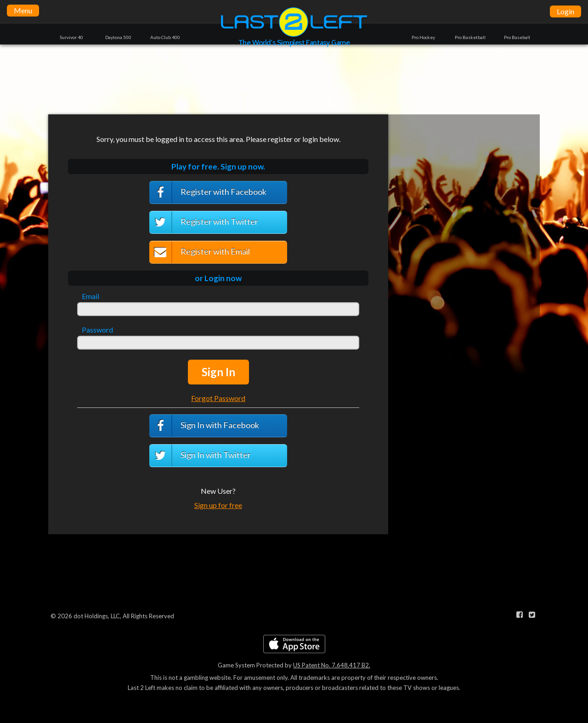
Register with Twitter (204, 222)
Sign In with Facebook (204, 426)
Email (90, 296)
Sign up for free (218, 505)
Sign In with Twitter (200, 456)
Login (565, 11)
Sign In (218, 372)
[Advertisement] (294, 79)
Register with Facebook (208, 192)
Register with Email (200, 252)
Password (97, 330)
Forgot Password (218, 398)
